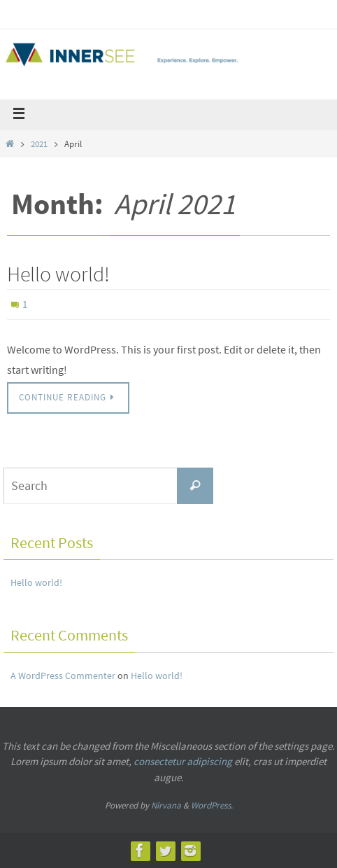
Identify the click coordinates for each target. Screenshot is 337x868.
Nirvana (166, 805)
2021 (39, 144)
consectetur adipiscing (183, 761)
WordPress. (212, 805)
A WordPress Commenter (63, 675)
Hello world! (58, 274)
